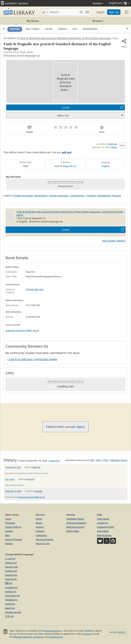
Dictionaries (41, 196)
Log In (101, 12)
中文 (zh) (9, 616)
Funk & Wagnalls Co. (65, 166)
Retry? (81, 427)
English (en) (11, 571)
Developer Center (75, 519)
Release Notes (104, 535)
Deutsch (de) (12, 567)
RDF (92, 460)
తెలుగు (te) (10, 608)
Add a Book (103, 531)
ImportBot (38, 491)
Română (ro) (11, 600)
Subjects (40, 531)
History (114, 147)
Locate (65, 107)
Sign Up (114, 12)
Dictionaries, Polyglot (109, 196)
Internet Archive (53, 631)
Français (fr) (11, 579)
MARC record (32, 331)
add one (66, 152)
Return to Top (43, 543)
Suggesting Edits (106, 527)
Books (39, 523)
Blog (7, 535)
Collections (41, 535)
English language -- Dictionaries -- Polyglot (72, 196)
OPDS (105, 460)
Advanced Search (45, 539)
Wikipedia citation (119, 460)
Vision (8, 519)
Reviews (62, 29)
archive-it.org (56, 637)
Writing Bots (73, 531)
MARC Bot (113, 144)
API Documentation (76, 523)
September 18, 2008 (13, 491)
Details (49, 29)
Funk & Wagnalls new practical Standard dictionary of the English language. (65, 38)
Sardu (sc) (10, 604)
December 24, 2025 (13, 467)
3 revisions (54, 461)
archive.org (38, 637)
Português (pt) (12, 596)
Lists (75, 29)
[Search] (63, 12)
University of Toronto (16, 331)
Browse (85, 21)
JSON (98, 460)
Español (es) (11, 575)
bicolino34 (30, 479)
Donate (98, 3)
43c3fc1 (122, 632)
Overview (15, 29)
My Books (33, 21)
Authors (40, 527)
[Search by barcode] (88, 12)
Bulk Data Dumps (75, 527)
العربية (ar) (10, 558)
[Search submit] (81, 12)
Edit (122, 145)
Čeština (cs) (11, 563)
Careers (9, 531)
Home (39, 519)
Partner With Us (13, 527)
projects (87, 634)
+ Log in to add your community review (32, 359)
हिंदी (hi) (9, 583)
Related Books (90, 29)
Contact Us (103, 523)
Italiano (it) (11, 592)
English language (23, 196)
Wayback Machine (23, 637)
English (106, 166)
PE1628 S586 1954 (35, 289)
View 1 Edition (33, 29)
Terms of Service (13, 539)
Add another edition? (114, 241)
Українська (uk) (13, 612)
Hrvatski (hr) (11, 587)
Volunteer (10, 523)
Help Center (103, 519)
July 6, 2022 (10, 479)
